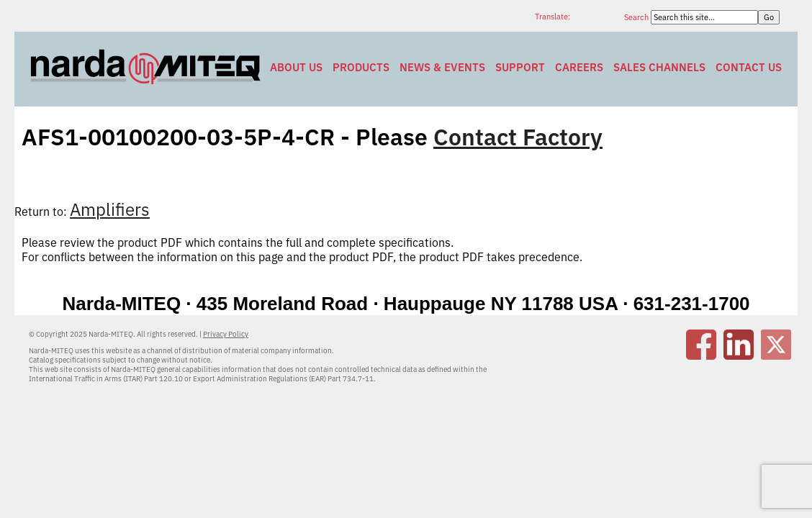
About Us (296, 67)
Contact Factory (518, 137)
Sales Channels (659, 67)
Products (361, 67)
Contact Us (749, 67)
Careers (579, 67)
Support (520, 67)
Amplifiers (110, 209)
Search (637, 17)
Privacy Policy (226, 334)
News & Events (442, 67)
